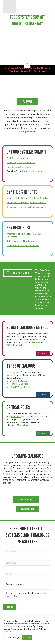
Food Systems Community (19, 167)
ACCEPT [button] (27, 637)
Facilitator (16, 417)
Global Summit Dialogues (18, 387)
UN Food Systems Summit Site (21, 163)
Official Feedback (14, 345)
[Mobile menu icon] (50, 6)
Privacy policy (11, 596)
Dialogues (35, 342)
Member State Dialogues (18, 381)
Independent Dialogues (17, 384)
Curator (42, 414)
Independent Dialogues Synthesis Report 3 (26, 203)
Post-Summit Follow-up (18, 158)
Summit (38, 171)
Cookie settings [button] (12, 637)
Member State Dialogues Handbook (23, 246)
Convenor (32, 414)
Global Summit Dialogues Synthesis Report (26, 207)
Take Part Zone (18, 273)
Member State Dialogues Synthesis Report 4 (27, 198)
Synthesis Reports (22, 192)
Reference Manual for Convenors (22, 241)
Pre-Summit (27, 171)
